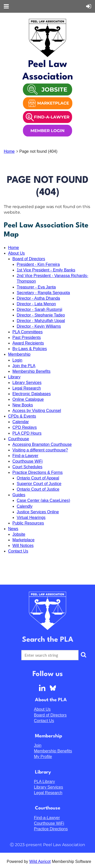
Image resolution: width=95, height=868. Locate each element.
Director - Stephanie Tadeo (41, 315)
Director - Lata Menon (36, 304)
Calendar (21, 422)
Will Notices (23, 546)
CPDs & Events (22, 416)
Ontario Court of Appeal (38, 478)
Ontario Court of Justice (38, 489)
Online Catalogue (28, 399)
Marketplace (23, 540)
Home (9, 151)
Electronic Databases (32, 394)
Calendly (25, 506)
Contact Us (18, 551)
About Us (16, 253)
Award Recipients (28, 343)
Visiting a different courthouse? (40, 450)
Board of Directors (29, 259)
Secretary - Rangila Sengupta (43, 293)
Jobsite (19, 534)
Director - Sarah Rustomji (40, 309)
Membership (19, 354)
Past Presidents (27, 337)
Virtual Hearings (31, 518)
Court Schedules (27, 467)
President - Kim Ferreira (38, 264)
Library (14, 377)
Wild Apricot (40, 862)
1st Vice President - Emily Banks (46, 270)
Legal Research (27, 388)
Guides (19, 495)
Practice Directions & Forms (37, 472)
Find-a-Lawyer (25, 456)
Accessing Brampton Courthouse (42, 444)
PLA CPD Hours (27, 433)
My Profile (43, 757)
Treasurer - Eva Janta (36, 287)
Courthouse (19, 439)
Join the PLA (24, 366)
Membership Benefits (31, 371)
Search (84, 655)
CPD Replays (25, 427)
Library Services (27, 383)
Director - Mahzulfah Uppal (41, 321)
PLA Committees (27, 332)
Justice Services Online (38, 512)
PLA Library (44, 782)
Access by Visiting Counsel (37, 411)
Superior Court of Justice (39, 484)
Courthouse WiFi (27, 461)
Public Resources (28, 523)
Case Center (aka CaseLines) (43, 500)
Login (17, 360)
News (13, 529)
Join (38, 745)
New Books (23, 405)
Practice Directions (51, 829)
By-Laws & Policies (30, 349)
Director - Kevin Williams (39, 326)
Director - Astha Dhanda (38, 298)
